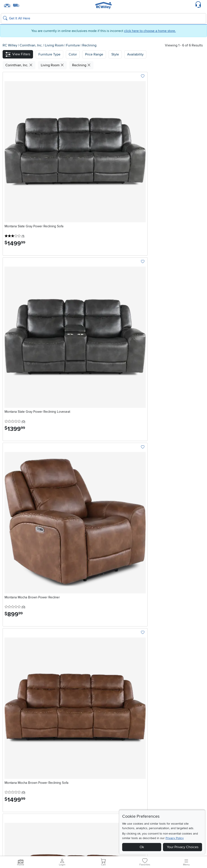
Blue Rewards (13, 808)
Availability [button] (135, 54)
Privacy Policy (175, 838)
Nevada (67, 752)
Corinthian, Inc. (32, 45)
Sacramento (164, 763)
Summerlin (68, 768)
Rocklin (161, 758)
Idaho (116, 752)
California (165, 752)
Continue (89, 731)
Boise (115, 758)
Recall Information (99, 835)
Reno (64, 763)
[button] (18, 54)
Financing (10, 803)
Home (83, 835)
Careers (8, 798)
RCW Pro (9, 792)
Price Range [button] (94, 54)
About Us (9, 813)
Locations (12, 746)
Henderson (68, 758)
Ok (142, 847)
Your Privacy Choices (183, 847)
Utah (7, 752)
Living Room (55, 45)
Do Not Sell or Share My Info (107, 840)
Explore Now (27, 563)
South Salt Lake (14, 774)
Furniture (73, 45)
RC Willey (10, 45)
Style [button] (115, 54)
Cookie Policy (77, 840)
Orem (7, 768)
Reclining (89, 45)
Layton (8, 763)
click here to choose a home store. (150, 31)
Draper (8, 758)
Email (7, 725)
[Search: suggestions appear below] (103, 18)
